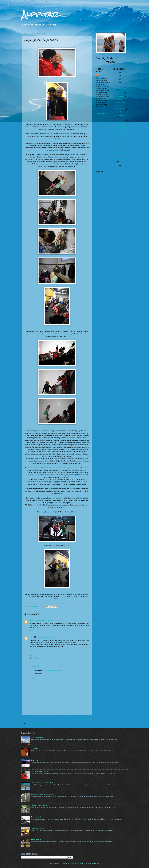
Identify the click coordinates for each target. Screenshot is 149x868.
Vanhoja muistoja (121, 143)
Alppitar (41, 14)
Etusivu (56, 719)
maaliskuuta (121, 115)
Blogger (97, 863)
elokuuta (120, 99)
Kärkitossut (34, 749)
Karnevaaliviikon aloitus (122, 135)
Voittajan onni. (122, 131)
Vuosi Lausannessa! (37, 737)
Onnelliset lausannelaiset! (39, 806)
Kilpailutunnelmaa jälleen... (122, 127)
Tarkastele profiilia (102, 114)
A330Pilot (80, 863)
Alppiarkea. (121, 123)
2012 (117, 165)
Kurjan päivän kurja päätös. (122, 154)
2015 (117, 76)
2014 (117, 79)
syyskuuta (121, 96)
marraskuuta (122, 88)
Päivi (32, 620)
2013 (117, 82)
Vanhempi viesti (85, 719)
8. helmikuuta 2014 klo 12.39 (53, 670)
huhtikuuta (121, 112)
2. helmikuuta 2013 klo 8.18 (46, 637)
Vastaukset (36, 666)
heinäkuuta (121, 102)
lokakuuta (121, 93)
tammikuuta (121, 159)
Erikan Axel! (35, 760)
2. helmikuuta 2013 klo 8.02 (43, 620)
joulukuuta (121, 85)
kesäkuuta (121, 106)
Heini (32, 637)
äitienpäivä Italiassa (37, 828)
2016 (117, 73)
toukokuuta (121, 109)
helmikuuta (121, 120)
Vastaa (32, 630)
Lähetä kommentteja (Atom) (35, 724)
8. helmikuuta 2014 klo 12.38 (47, 656)
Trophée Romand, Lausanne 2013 (42, 783)
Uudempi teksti (29, 719)
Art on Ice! (120, 139)
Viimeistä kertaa (36, 840)
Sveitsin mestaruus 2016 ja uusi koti (42, 794)
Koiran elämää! (36, 817)
